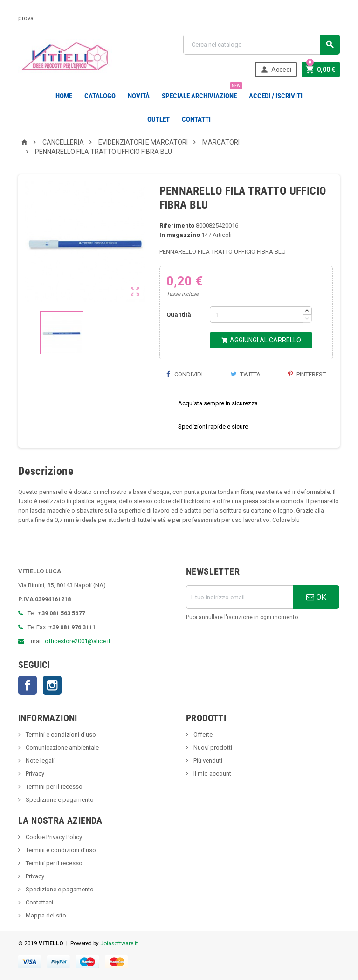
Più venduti (207, 761)
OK (316, 597)
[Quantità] (256, 315)
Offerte (202, 734)
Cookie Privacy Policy (53, 837)
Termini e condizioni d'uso (60, 734)
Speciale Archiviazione (201, 92)
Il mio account (212, 774)
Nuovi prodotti (212, 747)
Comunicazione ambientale (62, 747)
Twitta (245, 374)
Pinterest (307, 374)
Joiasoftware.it (119, 943)
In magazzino (180, 235)
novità (139, 96)
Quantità (179, 315)
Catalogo (100, 96)
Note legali (39, 761)
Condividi (185, 374)
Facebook (28, 685)
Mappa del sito (45, 915)
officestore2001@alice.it (78, 641)
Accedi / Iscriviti (276, 96)
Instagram (52, 685)
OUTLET (158, 119)
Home (64, 96)
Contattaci (39, 902)
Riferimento (177, 226)
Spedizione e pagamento (59, 800)
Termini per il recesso (53, 787)
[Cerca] (262, 45)
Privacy (34, 774)
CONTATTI (196, 119)
